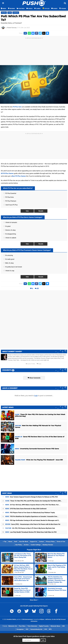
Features (16, 13)
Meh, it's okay (9, 263)
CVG (46, 629)
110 (11, 463)
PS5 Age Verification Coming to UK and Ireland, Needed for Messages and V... (32, 520)
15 (11, 430)
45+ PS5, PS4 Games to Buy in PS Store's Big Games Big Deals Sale (30, 528)
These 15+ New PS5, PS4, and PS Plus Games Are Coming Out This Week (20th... (34, 501)
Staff (16, 542)
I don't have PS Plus (11, 205)
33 (11, 452)
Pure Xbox (22, 626)
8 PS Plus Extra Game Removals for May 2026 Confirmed (26, 509)
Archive (26, 545)
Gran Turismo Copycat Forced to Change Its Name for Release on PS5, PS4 (31, 497)
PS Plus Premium (10, 201)
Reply (39, 364)
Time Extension (32, 626)
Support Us (34, 542)
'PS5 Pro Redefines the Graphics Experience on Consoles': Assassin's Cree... (32, 516)
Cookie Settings (36, 545)
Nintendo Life (13, 626)
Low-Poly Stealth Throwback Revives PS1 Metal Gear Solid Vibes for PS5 (31, 532)
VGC (27, 629)
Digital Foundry (44, 626)
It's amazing (8, 255)
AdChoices (48, 619)
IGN (63, 626)
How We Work (24, 542)
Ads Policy (19, 545)
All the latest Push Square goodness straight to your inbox (34, 636)
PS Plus (4, 13)
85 (38, 288)
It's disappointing (10, 234)
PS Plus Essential (10, 193)
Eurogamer (20, 629)
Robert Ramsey (12, 28)
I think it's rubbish (10, 238)
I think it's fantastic (10, 222)
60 (11, 441)
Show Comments (34, 378)
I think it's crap (9, 271)
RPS (50, 629)
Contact (41, 542)
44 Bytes (42, 619)
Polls (10, 13)
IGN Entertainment (28, 619)
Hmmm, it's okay (10, 230)
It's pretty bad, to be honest (13, 267)
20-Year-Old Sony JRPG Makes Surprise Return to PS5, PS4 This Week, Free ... (33, 505)
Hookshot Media (11, 619)
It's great (7, 226)
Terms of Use (61, 542)
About (10, 542)
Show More (34, 600)
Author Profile (30, 364)
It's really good (9, 259)
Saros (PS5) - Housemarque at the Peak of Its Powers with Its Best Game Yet (33, 524)
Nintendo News (55, 626)
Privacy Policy (50, 542)
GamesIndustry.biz (36, 629)
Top (5, 542)
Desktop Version (48, 545)
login (36, 396)
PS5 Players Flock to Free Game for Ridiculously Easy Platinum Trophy (30, 513)
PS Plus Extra (9, 197)
